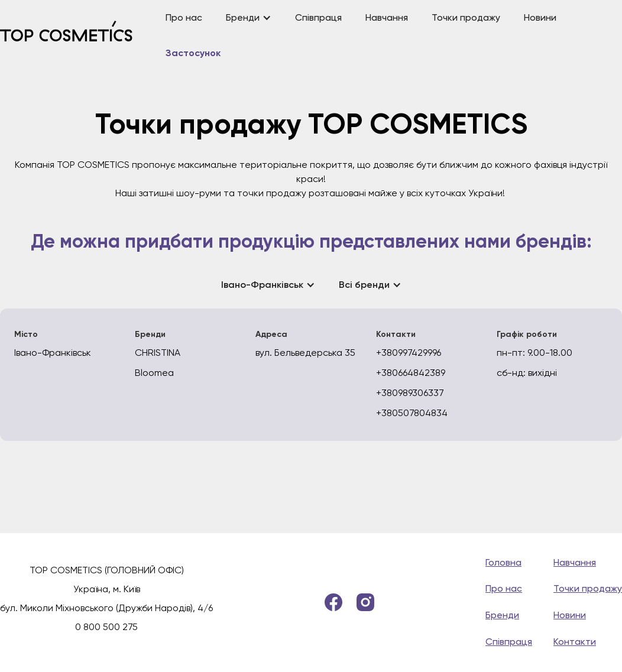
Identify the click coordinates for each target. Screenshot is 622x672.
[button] (249, 18)
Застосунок (193, 54)
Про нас (184, 17)
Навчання (387, 17)
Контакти (575, 642)
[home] (77, 36)
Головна (503, 562)
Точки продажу (466, 17)
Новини (540, 17)
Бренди (502, 615)
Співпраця (318, 17)
